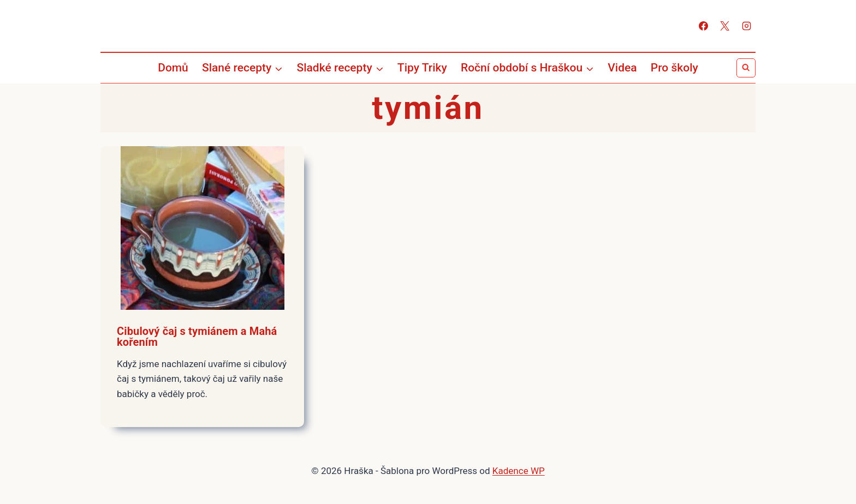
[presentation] (202, 228)
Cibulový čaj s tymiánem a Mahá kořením (197, 337)
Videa (622, 68)
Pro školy (674, 68)
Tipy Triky (422, 68)
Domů (173, 68)
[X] (725, 26)
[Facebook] (704, 26)
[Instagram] (746, 26)
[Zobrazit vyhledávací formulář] (746, 68)
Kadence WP (519, 471)
